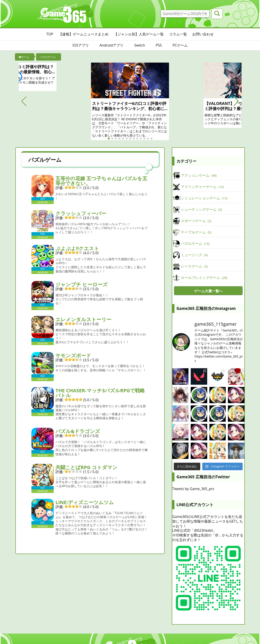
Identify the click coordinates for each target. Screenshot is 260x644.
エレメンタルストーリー (83, 319)
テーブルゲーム (196, 232)
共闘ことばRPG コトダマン (86, 467)
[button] (24, 101)
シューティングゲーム (201, 210)
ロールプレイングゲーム (204, 278)
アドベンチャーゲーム (202, 187)
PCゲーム (180, 45)
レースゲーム (194, 266)
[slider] (73, 187)
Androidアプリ (112, 45)
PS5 (159, 45)
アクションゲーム (199, 176)
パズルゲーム (195, 244)
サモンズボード (73, 355)
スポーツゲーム (196, 221)
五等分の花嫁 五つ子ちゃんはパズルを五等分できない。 (101, 181)
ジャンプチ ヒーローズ (82, 284)
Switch (139, 45)
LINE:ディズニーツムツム (85, 502)
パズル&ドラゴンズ (78, 431)
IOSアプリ (81, 45)
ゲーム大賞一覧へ (208, 291)
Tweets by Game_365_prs (193, 489)
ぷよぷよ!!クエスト (77, 248)
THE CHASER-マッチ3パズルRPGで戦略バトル (100, 393)
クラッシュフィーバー (81, 213)
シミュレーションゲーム (204, 198)
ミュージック (194, 255)
